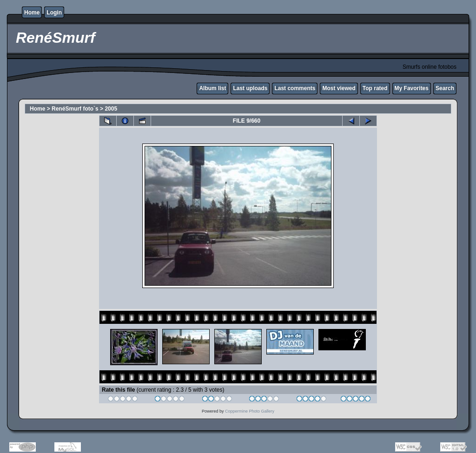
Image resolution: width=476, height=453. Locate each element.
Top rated (375, 88)
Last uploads (250, 88)
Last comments (295, 88)
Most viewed (339, 88)
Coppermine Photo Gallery (250, 411)
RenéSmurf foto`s (75, 109)
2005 (111, 109)
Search (445, 88)
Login (54, 13)
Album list (212, 88)
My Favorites (412, 88)
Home (32, 13)
